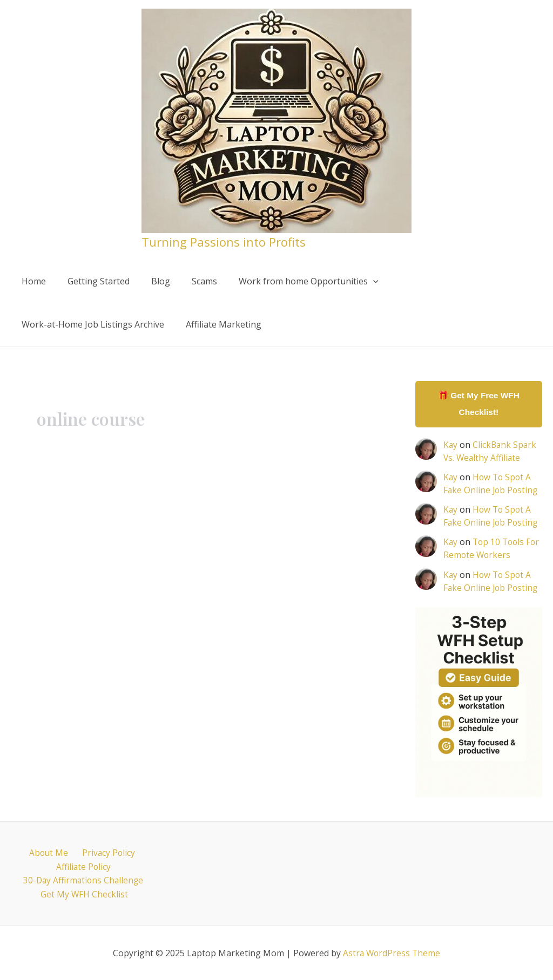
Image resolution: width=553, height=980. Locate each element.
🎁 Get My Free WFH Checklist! (479, 404)
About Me (50, 852)
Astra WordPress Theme (392, 953)
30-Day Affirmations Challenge (83, 880)
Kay (451, 446)
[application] (354, 281)
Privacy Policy (105, 852)
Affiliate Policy (83, 866)
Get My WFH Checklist (86, 894)
